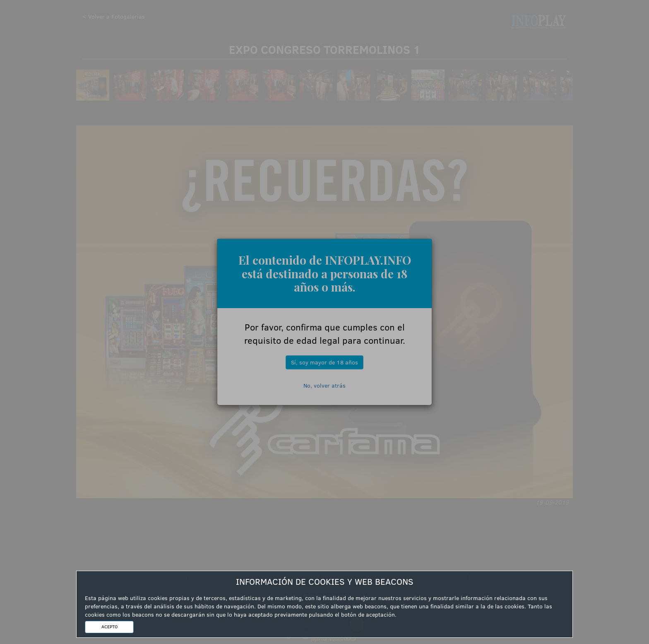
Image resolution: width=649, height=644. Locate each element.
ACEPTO (109, 627)
